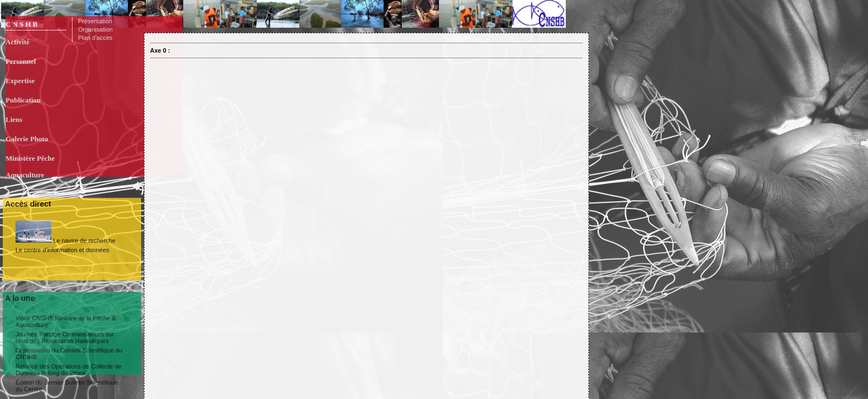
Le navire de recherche (66, 232)
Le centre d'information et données (62, 250)
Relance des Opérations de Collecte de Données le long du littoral (68, 370)
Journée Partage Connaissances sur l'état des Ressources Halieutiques (65, 337)
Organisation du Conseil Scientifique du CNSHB (69, 354)
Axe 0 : (160, 50)
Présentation (95, 21)
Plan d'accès (95, 38)
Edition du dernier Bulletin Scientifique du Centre (67, 386)
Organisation (95, 29)
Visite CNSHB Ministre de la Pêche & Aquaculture (66, 321)
